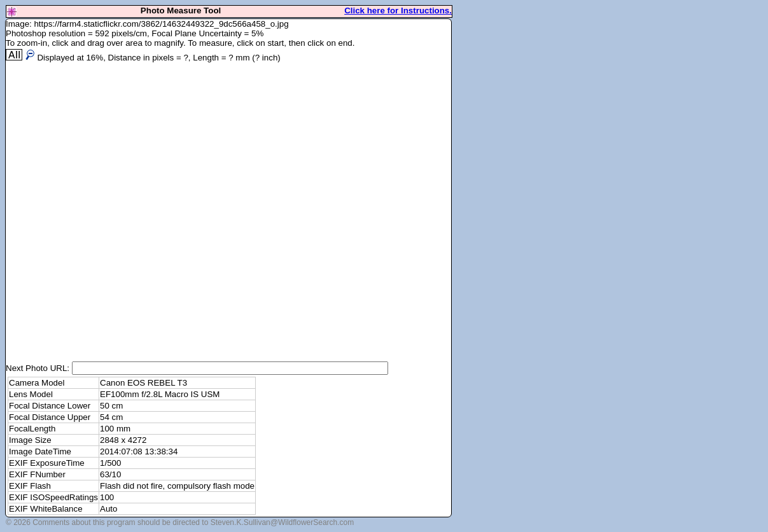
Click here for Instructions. (398, 10)
